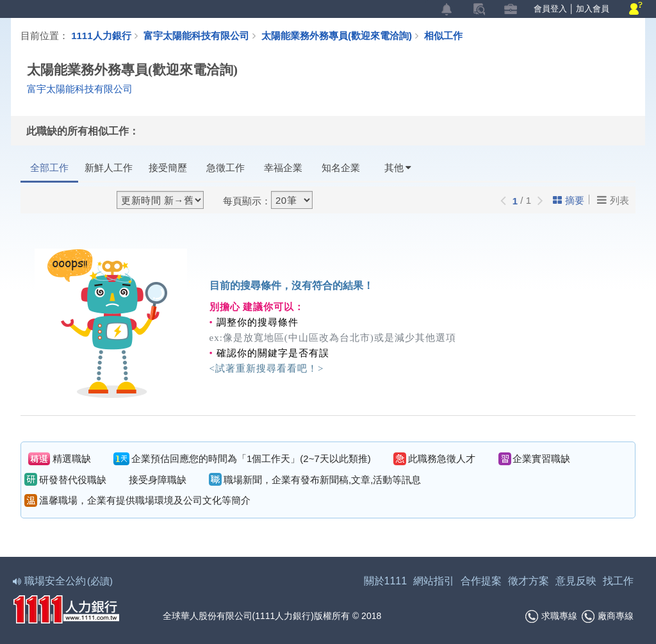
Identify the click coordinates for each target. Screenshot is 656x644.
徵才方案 (529, 581)
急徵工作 (225, 168)
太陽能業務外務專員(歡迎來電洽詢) (343, 35)
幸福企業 (283, 168)
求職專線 (551, 616)
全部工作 (49, 168)
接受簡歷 (168, 168)
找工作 (618, 581)
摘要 (569, 200)
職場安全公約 (63, 581)
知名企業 (341, 168)
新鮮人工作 (109, 168)
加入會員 (593, 9)
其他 (398, 168)
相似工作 (443, 35)
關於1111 (386, 581)
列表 (613, 200)
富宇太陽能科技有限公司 (196, 35)
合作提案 (481, 581)
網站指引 (434, 581)
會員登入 (550, 9)
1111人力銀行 (101, 35)
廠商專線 (608, 616)
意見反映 (576, 581)
